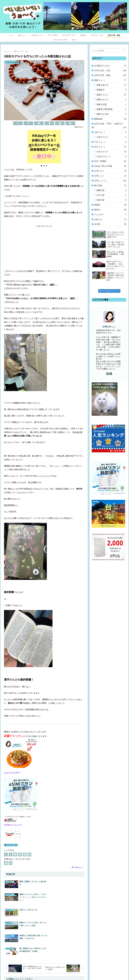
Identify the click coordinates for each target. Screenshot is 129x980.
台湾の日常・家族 (11, 845)
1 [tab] (42, 166)
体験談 (110, 205)
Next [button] (58, 146)
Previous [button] (30, 146)
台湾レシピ (110, 176)
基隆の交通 (111, 104)
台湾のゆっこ (109, 327)
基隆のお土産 (111, 114)
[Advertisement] (44, 244)
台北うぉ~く (110, 147)
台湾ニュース (110, 181)
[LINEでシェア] (49, 123)
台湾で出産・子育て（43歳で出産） (109, 126)
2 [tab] (44, 166)
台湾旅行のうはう (110, 66)
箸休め (110, 210)
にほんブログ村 (12, 773)
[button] (70, 123)
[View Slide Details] (44, 147)
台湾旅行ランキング (13, 825)
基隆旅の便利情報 (111, 109)
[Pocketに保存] (39, 123)
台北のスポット (111, 156)
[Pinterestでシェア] (60, 123)
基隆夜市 (111, 90)
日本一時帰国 (110, 161)
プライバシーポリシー (68, 973)
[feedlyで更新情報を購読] (6, 863)
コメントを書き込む (44, 949)
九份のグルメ (111, 137)
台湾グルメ (110, 171)
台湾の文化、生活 (110, 71)
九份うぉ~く (110, 132)
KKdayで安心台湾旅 (110, 166)
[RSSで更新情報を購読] (11, 863)
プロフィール (53, 973)
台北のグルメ (111, 152)
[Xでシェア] (18, 123)
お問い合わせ (83, 973)
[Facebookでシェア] (28, 123)
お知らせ (110, 219)
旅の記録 (110, 185)
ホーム (44, 973)
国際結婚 (110, 119)
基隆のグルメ (111, 95)
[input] (109, 51)
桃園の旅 (111, 190)
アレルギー (110, 215)
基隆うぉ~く (110, 80)
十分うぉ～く (110, 142)
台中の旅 (111, 195)
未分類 (110, 224)
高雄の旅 (111, 200)
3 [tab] (47, 166)
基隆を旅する (111, 85)
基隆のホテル (111, 100)
